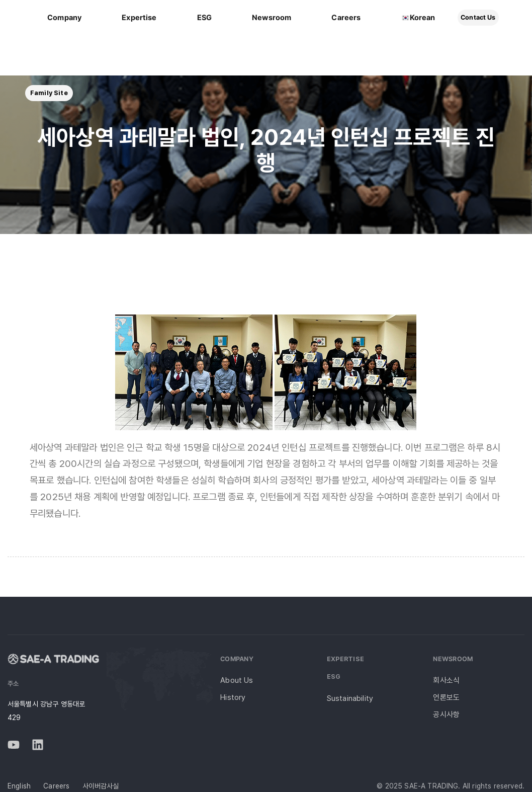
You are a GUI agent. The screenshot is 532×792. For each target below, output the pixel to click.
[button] (49, 93)
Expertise (345, 659)
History (233, 697)
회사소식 (446, 680)
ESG (334, 677)
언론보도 (446, 697)
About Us (237, 680)
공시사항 (446, 715)
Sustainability (350, 698)
